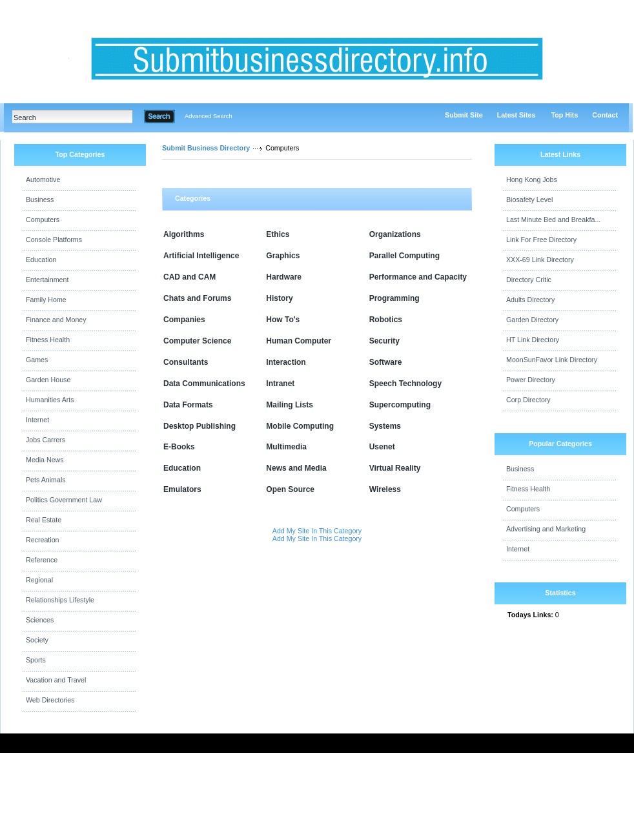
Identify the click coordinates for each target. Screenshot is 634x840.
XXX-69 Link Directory (540, 260)
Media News (45, 460)
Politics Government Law (64, 500)
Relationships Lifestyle (60, 600)
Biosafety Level (529, 200)
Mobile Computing (300, 426)
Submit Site (464, 115)
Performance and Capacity (418, 277)
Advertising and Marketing (546, 529)
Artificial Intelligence (201, 256)
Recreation (43, 540)
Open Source (290, 489)
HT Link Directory (533, 340)
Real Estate (44, 520)
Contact (605, 115)
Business (40, 200)
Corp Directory (528, 400)
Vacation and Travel (56, 680)
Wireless (385, 489)
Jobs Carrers (46, 440)
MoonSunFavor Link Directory (552, 360)
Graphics (283, 256)
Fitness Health (48, 340)
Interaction (286, 362)
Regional (39, 580)
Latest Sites (516, 115)
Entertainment (47, 280)
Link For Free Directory (541, 240)
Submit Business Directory (206, 148)
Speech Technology (405, 384)
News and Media (296, 468)
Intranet (280, 384)
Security (384, 341)
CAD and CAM (189, 277)
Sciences (40, 620)
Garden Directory (532, 320)
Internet (37, 420)
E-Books (179, 447)
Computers (43, 220)
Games (37, 360)
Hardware (284, 277)
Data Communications (204, 384)
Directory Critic (529, 280)
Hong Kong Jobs (532, 179)
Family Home (46, 300)
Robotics (386, 320)
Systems (385, 426)
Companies (184, 320)
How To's (283, 320)
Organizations (395, 234)
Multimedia (286, 447)
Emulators (182, 489)
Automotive (43, 179)
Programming (394, 298)
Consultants (186, 362)
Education (41, 260)
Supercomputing (400, 405)
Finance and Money (56, 320)
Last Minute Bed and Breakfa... (553, 220)
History (279, 298)
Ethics (278, 234)
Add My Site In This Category (317, 531)
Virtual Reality (395, 468)
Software (386, 362)
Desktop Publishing (199, 426)
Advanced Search (209, 116)
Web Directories (50, 700)
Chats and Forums (197, 298)
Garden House (48, 380)
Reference (42, 560)
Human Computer (299, 341)
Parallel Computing (404, 256)
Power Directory (531, 380)
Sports (36, 660)
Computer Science (197, 341)
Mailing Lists (290, 405)
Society (37, 640)
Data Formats (188, 405)
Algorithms (184, 234)
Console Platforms (54, 240)
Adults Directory (530, 300)
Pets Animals (46, 480)
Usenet (382, 447)
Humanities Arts (50, 400)
